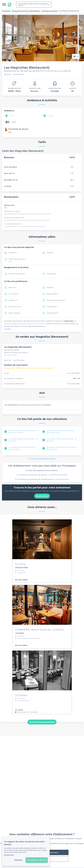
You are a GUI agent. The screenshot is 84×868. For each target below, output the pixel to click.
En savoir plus (9, 855)
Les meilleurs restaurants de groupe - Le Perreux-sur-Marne (42, 475)
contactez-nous (62, 479)
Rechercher (42, 496)
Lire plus (7, 329)
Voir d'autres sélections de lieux (42, 459)
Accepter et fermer (37, 860)
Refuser (18, 860)
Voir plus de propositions (42, 722)
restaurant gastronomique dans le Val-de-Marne (24, 324)
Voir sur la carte (10, 355)
